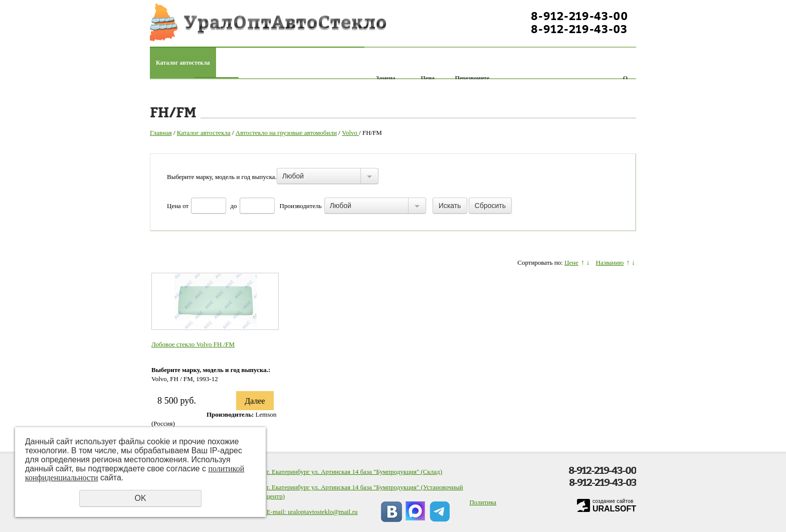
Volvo (350, 133)
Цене (571, 262)
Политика (483, 502)
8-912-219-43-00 (579, 16)
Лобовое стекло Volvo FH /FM (193, 344)
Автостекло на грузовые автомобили (286, 133)
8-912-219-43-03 (579, 29)
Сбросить (490, 206)
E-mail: (277, 512)
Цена (174, 206)
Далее (255, 401)
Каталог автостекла (183, 63)
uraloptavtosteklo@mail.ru (323, 512)
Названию (610, 262)
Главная (161, 133)
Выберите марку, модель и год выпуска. (222, 177)
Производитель (301, 206)
